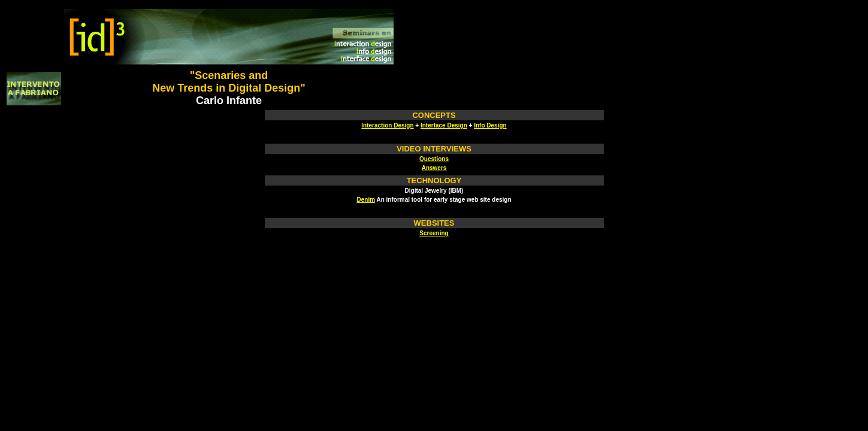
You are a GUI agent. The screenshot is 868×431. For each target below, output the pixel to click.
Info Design (490, 125)
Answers (434, 168)
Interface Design (444, 125)
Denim (366, 200)
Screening (434, 233)
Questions (434, 159)
